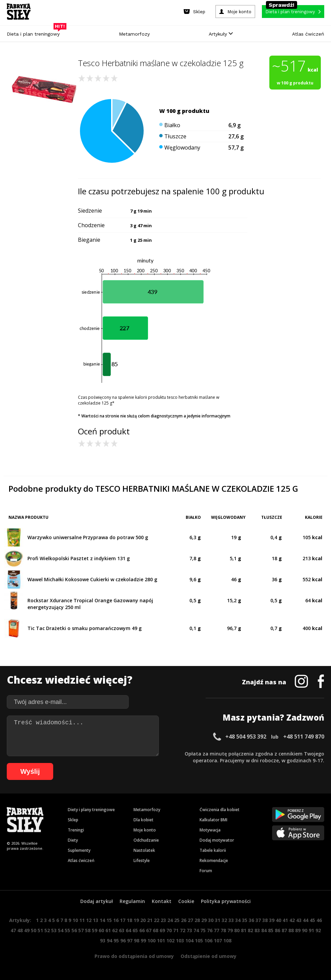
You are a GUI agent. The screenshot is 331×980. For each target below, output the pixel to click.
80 (237, 930)
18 (129, 920)
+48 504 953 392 (246, 737)
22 (157, 920)
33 (231, 920)
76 (210, 930)
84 (264, 930)
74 (196, 930)
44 (306, 920)
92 (318, 930)
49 (27, 930)
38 (265, 920)
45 (312, 920)
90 (305, 930)
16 (116, 920)
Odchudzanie (146, 840)
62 (115, 930)
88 (291, 930)
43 (299, 920)
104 (189, 940)
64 (128, 930)
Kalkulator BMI (213, 820)
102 (170, 940)
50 (34, 930)
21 (150, 920)
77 (216, 930)
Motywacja (210, 830)
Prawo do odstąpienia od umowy (134, 956)
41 (285, 920)
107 (218, 940)
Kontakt (162, 901)
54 (61, 930)
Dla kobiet (143, 820)
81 (244, 930)
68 (156, 930)
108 (227, 940)
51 (40, 930)
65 (135, 930)
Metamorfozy (134, 34)
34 (238, 920)
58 (88, 930)
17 (123, 920)
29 (204, 920)
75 (203, 930)
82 (250, 930)
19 (136, 920)
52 (47, 930)
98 (137, 940)
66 (142, 930)
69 (162, 930)
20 (143, 920)
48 (20, 930)
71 (176, 930)
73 (189, 930)
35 (245, 920)
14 (102, 920)
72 (183, 930)
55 (67, 930)
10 (75, 920)
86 (277, 930)
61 (108, 930)
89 (298, 930)
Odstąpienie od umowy (209, 956)
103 (180, 940)
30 (211, 920)
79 (230, 930)
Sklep (73, 820)
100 (151, 940)
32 (224, 920)
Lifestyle (142, 860)
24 (170, 920)
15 (109, 920)
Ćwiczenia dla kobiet (220, 810)
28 (197, 920)
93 (103, 940)
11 (82, 920)
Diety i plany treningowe (91, 810)
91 (311, 930)
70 (169, 930)
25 (177, 920)
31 (218, 920)
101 (161, 940)
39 (272, 920)
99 (143, 940)
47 (13, 930)
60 (101, 930)
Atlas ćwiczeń (308, 34)
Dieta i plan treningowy (35, 32)
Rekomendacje (214, 860)
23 (163, 920)
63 (122, 930)
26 (184, 920)
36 (251, 920)
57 (81, 930)
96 (123, 940)
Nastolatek (144, 850)
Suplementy (79, 850)
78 (223, 930)
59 (95, 930)
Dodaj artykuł (97, 901)
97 (130, 940)
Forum (206, 871)
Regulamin (132, 901)
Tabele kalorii (213, 850)
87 (284, 930)
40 (278, 920)
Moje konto (145, 830)
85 (271, 930)
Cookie (186, 901)
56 (74, 930)
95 (116, 940)
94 (109, 940)
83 (257, 930)
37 (258, 920)
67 (149, 930)
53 (54, 930)
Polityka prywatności (226, 901)
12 (89, 920)
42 (292, 920)
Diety (73, 840)
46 (319, 920)
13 (96, 920)
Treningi (76, 830)
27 (190, 920)
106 (208, 940)
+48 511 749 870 (304, 737)
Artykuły (221, 34)
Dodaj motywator (217, 840)
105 (199, 940)
